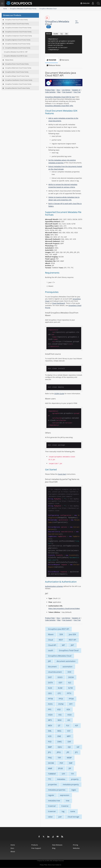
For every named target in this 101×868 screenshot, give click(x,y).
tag (63, 811)
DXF (69, 742)
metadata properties (57, 790)
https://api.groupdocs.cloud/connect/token (64, 608)
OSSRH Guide (59, 394)
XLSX (50, 688)
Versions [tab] (64, 60)
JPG (50, 752)
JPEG (59, 752)
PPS (50, 710)
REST (61, 640)
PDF (61, 763)
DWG (60, 742)
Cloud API (52, 645)
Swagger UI (76, 90)
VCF (69, 731)
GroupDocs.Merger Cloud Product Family (17, 76)
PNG (50, 758)
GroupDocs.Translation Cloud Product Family (18, 84)
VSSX (69, 715)
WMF (50, 768)
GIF (78, 747)
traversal (52, 806)
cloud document (55, 672)
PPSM (71, 699)
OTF (63, 774)
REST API (72, 640)
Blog (59, 92)
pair (60, 817)
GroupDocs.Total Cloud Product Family (17, 20)
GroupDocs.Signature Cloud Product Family (18, 40)
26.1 (49, 27)
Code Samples (50, 92)
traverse (65, 806)
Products (35, 845)
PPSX (61, 699)
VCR (50, 736)
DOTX (50, 683)
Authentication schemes (54, 586)
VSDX (50, 715)
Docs (58, 90)
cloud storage (73, 817)
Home (5, 9)
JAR (49, 661)
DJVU (60, 747)
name (73, 811)
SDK (61, 634)
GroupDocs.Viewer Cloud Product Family (17, 24)
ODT (60, 683)
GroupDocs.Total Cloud (69, 650)
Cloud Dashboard (58, 303)
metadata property (71, 784)
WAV (60, 720)
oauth (51, 650)
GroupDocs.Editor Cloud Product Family (17, 72)
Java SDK (72, 634)
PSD (50, 742)
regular (51, 795)
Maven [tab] (49, 34)
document (52, 667)
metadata (61, 779)
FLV (68, 726)
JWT (72, 645)
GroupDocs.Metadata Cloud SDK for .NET (16, 52)
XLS (70, 683)
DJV (69, 747)
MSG (59, 731)
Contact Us (58, 865)
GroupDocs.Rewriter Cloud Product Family (18, 88)
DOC (70, 672)
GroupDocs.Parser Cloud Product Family (17, 64)
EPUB (60, 768)
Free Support (67, 92)
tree (68, 801)
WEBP (69, 758)
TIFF (59, 758)
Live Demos (66, 90)
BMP (50, 747)
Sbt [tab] (66, 34)
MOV (50, 726)
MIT (63, 645)
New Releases (57, 845)
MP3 (50, 720)
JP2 (76, 752)
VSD (59, 710)
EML (50, 731)
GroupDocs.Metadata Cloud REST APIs (59, 106)
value (50, 817)
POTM (61, 704)
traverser (52, 811)
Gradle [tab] (56, 34)
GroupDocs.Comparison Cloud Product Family (19, 36)
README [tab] (51, 60)
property (75, 779)
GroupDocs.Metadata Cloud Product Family (23, 9)
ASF (77, 726)
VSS (60, 715)
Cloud (50, 640)
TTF (72, 774)
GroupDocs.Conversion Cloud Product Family (18, 32)
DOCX (60, 677)
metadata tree (54, 801)
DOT (50, 677)
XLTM (70, 688)
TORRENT (52, 774)
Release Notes (9, 60)
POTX (50, 704)
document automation (66, 661)
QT (59, 726)
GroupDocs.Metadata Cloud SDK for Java (16, 56)
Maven (51, 634)
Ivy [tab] (62, 34)
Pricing (75, 845)
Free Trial (77, 92)
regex (74, 790)
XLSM (60, 688)
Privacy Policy (44, 865)
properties (52, 784)
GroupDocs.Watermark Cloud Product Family (18, 68)
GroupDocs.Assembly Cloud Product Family (18, 44)
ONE (59, 736)
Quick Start (62, 474)
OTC (59, 693)
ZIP (70, 768)
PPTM (50, 699)
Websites (76, 848)
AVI (69, 720)
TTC (50, 779)
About (13, 851)
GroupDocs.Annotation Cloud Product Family (18, 28)
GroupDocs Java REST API (59, 629)
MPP (69, 736)
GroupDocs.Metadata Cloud (48, 9)
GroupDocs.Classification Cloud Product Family (19, 80)
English (85, 3)
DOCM (71, 677)
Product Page (50, 90)
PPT (71, 704)
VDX (68, 710)
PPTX (69, 693)
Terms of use (51, 865)
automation (67, 667)
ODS (50, 693)
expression (65, 795)
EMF (71, 763)
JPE (68, 752)
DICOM (51, 763)
